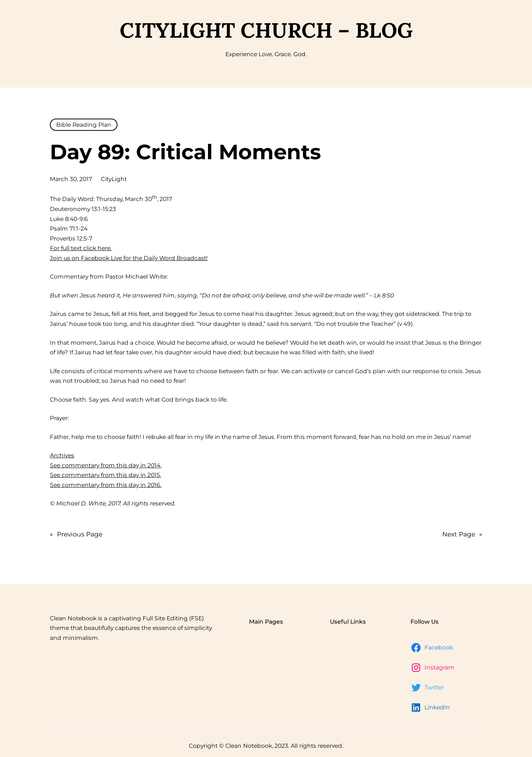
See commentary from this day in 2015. (105, 475)
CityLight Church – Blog (266, 30)
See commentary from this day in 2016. (106, 485)
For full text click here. (81, 248)
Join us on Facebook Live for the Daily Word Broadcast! (129, 258)
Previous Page (76, 534)
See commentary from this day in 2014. (106, 465)
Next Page (462, 534)
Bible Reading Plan (84, 125)
